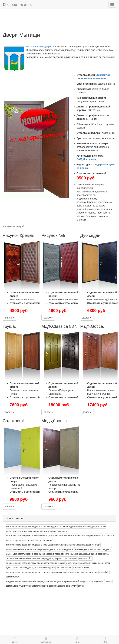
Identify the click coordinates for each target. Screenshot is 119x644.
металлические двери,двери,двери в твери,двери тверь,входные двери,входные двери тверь (52, 572)
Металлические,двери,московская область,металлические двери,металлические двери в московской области (60, 536)
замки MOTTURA (81, 568)
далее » (9, 318)
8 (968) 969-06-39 (17, 5)
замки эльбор (86, 558)
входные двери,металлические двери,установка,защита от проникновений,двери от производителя (55, 581)
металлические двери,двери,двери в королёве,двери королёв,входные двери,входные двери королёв (56, 527)
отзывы (108, 581)
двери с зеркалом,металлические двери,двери (29, 540)
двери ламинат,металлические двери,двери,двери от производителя (40, 549)
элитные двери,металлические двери (93, 549)
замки (81, 586)
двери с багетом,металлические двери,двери (88, 563)
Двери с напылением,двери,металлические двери (31, 568)
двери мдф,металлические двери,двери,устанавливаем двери (37, 531)
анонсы (60, 568)
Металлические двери (38, 47)
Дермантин (103, 75)
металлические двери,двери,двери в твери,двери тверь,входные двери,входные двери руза (63, 554)
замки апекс (12, 586)
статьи (68, 568)
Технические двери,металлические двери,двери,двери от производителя (42, 558)
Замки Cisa (11, 554)
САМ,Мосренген (86, 159)
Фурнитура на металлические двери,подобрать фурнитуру (48, 586)
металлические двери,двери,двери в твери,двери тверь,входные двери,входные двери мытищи (53, 545)
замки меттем (13, 577)
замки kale (104, 572)
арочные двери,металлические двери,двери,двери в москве (36, 563)
